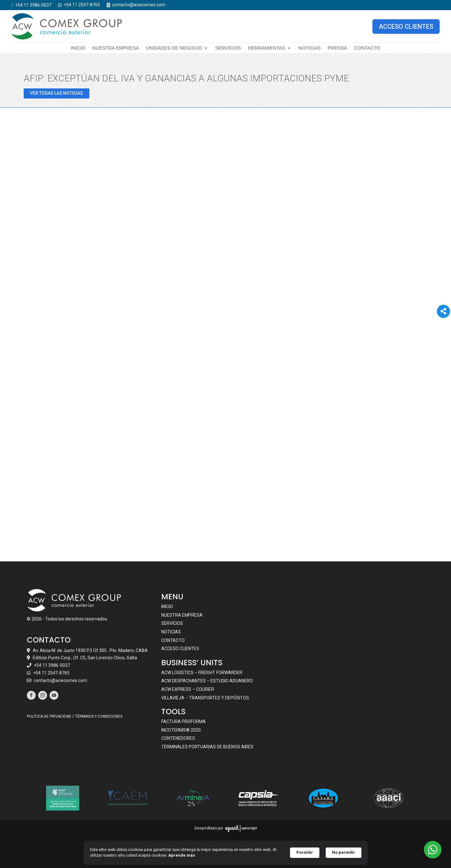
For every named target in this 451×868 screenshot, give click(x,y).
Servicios (228, 48)
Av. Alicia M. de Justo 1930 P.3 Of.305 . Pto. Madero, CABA (90, 650)
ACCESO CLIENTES (406, 26)
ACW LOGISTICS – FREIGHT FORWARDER (202, 672)
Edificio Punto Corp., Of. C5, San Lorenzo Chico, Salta (85, 658)
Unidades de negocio (174, 48)
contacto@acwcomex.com (60, 680)
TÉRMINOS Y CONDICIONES (99, 716)
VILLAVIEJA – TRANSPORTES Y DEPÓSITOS (205, 697)
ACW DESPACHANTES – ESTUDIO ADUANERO (207, 681)
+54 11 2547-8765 (51, 673)
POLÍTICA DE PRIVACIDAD (49, 716)
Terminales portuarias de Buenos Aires (207, 746)
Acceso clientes (180, 649)
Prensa (337, 48)
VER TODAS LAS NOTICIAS (56, 93)
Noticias (309, 48)
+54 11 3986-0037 (52, 665)
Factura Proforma (184, 721)
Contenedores (178, 738)
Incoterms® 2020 (181, 730)
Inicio (78, 48)
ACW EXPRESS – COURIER (188, 689)
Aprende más (182, 855)
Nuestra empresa (116, 48)
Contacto (367, 48)
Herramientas (266, 48)
